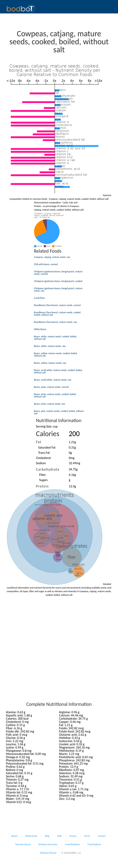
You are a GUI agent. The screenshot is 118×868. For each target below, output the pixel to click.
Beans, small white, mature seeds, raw (53, 380)
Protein (42, 486)
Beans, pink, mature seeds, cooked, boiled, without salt (59, 412)
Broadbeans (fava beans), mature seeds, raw (56, 322)
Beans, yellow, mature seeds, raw (50, 363)
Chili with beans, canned (46, 264)
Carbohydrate (48, 469)
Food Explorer (94, 844)
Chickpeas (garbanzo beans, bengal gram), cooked (58, 281)
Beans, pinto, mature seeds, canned (51, 387)
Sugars (43, 480)
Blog (47, 836)
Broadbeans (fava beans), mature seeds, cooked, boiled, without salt (58, 314)
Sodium (41, 463)
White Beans (40, 329)
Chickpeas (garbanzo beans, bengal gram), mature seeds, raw (58, 290)
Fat (39, 442)
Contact (102, 836)
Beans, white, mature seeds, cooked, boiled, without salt (55, 338)
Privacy (73, 836)
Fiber (43, 475)
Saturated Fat (47, 447)
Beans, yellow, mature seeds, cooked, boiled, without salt (56, 354)
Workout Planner (48, 853)
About (14, 836)
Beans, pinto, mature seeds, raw (50, 404)
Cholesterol (43, 458)
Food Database (73, 844)
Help (59, 836)
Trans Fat (44, 453)
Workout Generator (48, 844)
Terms (87, 836)
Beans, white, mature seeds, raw (50, 346)
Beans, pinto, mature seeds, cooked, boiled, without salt (55, 395)
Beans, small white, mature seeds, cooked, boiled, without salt (58, 371)
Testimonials (31, 836)
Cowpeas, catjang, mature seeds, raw (52, 257)
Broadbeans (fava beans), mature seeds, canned (57, 305)
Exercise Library (23, 844)
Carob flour (40, 298)
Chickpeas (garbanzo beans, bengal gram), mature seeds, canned (58, 273)
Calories (48, 434)
